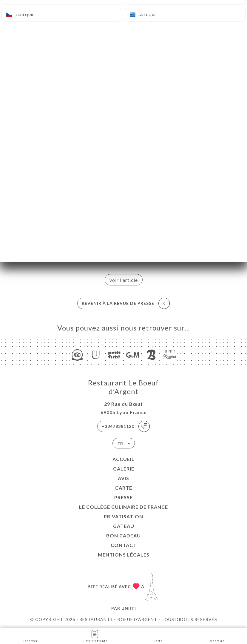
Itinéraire (217, 635)
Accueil (123, 459)
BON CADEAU (123, 535)
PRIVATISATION (123, 516)
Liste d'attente (95, 635)
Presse (123, 497)
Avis (123, 478)
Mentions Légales (124, 555)
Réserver (30, 635)
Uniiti (129, 608)
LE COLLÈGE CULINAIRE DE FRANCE (123, 507)
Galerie (124, 469)
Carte (124, 488)
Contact (124, 545)
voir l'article (124, 280)
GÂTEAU (124, 526)
